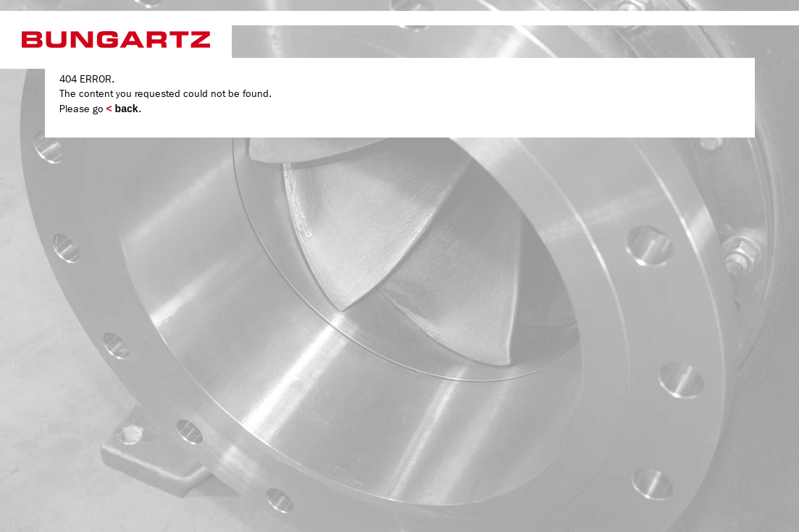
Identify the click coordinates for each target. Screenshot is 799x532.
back (122, 109)
